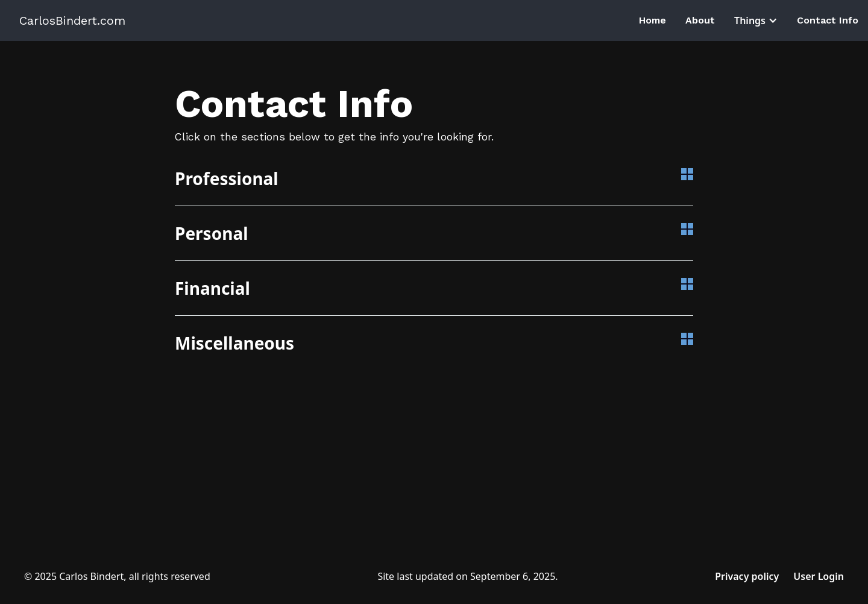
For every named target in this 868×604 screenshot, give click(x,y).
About (700, 20)
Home (653, 20)
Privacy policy (747, 576)
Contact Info (828, 20)
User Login (819, 576)
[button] (756, 20)
